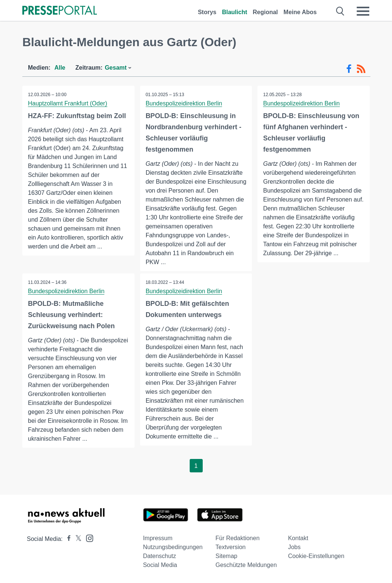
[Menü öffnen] (363, 11)
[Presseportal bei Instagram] (87, 538)
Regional (265, 12)
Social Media (160, 565)
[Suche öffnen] (340, 11)
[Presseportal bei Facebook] (67, 539)
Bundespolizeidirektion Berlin (184, 103)
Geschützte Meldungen (246, 565)
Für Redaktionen (237, 538)
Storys (207, 12)
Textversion (230, 547)
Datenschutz (160, 556)
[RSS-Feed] (361, 69)
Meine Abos (300, 12)
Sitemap (226, 556)
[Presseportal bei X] (76, 539)
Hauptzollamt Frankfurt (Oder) (68, 103)
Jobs (294, 547)
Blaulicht (235, 12)
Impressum (158, 538)
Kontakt (298, 538)
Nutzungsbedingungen (173, 547)
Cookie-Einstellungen (316, 556)
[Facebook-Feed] (349, 69)
